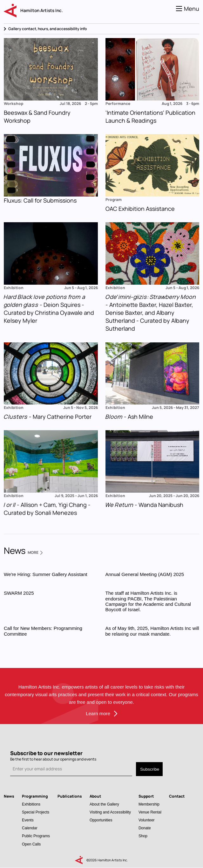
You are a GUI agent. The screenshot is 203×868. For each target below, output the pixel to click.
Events (28, 820)
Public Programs (36, 836)
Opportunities (101, 820)
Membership (149, 804)
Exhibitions (31, 804)
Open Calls (31, 844)
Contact (177, 796)
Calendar (30, 828)
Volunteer (147, 820)
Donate (145, 828)
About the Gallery (104, 804)
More (35, 553)
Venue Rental (150, 812)
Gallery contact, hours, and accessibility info (47, 29)
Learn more (98, 713)
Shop (143, 836)
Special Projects (36, 812)
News (9, 796)
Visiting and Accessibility (110, 812)
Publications (70, 796)
